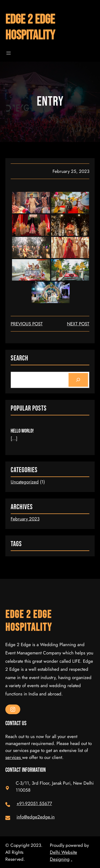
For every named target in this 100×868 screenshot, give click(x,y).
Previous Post (27, 324)
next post (78, 324)
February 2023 (25, 519)
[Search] (78, 380)
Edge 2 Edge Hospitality (30, 28)
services (14, 757)
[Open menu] (9, 53)
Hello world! (22, 431)
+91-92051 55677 (34, 803)
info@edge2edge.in (36, 817)
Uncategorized (25, 482)
